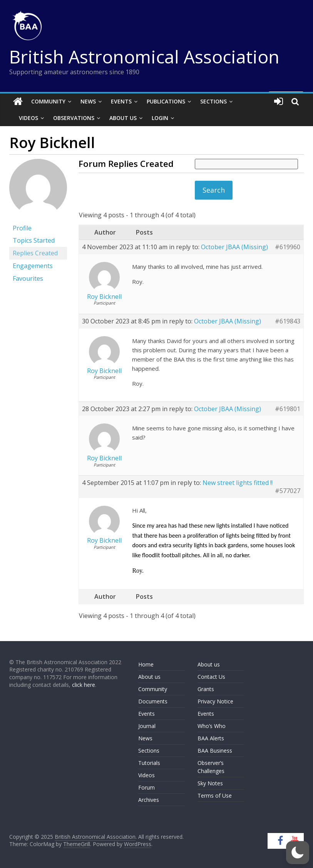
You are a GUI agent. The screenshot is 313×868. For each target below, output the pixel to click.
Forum (146, 787)
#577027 (288, 491)
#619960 (288, 247)
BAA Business (215, 751)
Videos (28, 118)
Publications (166, 101)
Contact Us (211, 677)
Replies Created (35, 253)
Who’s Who (212, 726)
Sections (213, 101)
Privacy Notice (215, 701)
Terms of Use (215, 796)
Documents (153, 701)
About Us (123, 118)
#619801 (288, 409)
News (88, 101)
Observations (74, 118)
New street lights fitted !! (238, 483)
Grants (206, 689)
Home (146, 664)
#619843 (288, 321)
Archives (149, 800)
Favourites (28, 278)
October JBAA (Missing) (234, 247)
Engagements (33, 266)
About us (149, 677)
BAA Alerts (211, 738)
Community (48, 101)
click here (84, 685)
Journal (147, 726)
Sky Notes (210, 783)
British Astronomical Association (144, 57)
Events (121, 101)
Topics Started (34, 240)
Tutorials (149, 763)
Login (160, 118)
